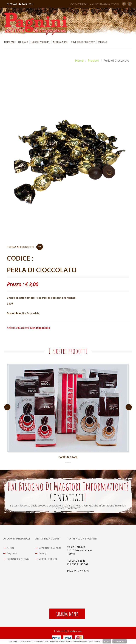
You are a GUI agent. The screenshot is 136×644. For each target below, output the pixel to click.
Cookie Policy (120, 641)
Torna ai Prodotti (20, 247)
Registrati (11, 555)
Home (79, 60)
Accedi (9, 549)
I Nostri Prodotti (40, 42)
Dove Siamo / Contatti (83, 42)
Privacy (41, 555)
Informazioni (61, 42)
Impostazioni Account (18, 561)
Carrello (103, 42)
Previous (7, 408)
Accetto (107, 641)
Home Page (10, 42)
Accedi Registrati (20, 4)
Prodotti (93, 60)
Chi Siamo (23, 42)
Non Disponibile (31, 313)
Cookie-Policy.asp (47, 561)
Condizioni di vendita (49, 549)
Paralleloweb (75, 632)
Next (129, 408)
